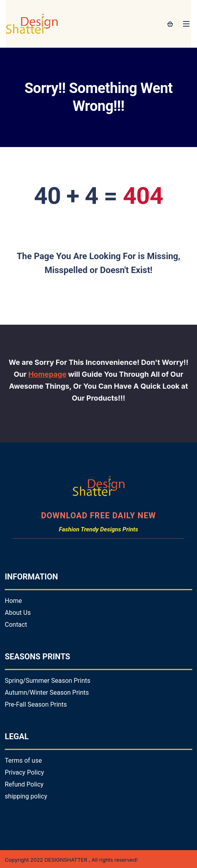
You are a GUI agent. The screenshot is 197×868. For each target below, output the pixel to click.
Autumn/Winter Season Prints (47, 693)
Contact (16, 625)
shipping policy (26, 796)
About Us (18, 613)
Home (13, 601)
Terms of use (23, 760)
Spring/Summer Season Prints (48, 681)
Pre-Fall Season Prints (36, 704)
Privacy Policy (24, 772)
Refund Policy (24, 784)
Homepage (47, 374)
